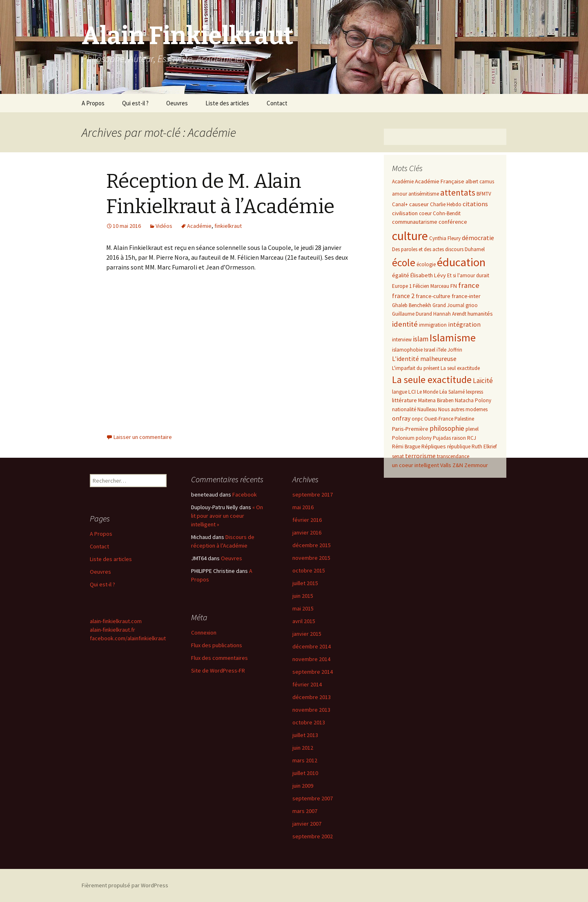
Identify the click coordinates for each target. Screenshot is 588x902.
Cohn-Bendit (447, 213)
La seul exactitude (460, 368)
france (469, 285)
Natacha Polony (473, 400)
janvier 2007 (307, 824)
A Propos (93, 103)
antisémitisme (424, 194)
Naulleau (427, 409)
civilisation (405, 213)
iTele (441, 350)
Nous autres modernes (463, 409)
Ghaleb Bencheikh (412, 305)
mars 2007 (305, 811)
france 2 (403, 296)
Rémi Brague (406, 447)
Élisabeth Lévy (428, 275)
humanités (480, 314)
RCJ (472, 438)
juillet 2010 (305, 773)
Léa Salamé (452, 392)
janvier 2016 (307, 532)
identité (405, 324)
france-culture (433, 296)
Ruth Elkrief (484, 447)
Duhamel (475, 249)
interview (402, 340)
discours (454, 249)
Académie (199, 226)
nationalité (404, 409)
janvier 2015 (307, 634)
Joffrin (455, 350)
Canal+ (400, 204)
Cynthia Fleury (445, 238)
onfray (401, 418)
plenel (472, 429)
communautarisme (415, 222)
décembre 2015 (312, 545)
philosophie (447, 428)
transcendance (453, 456)
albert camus (480, 182)
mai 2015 (303, 608)
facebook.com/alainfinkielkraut (128, 638)
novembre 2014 (311, 659)
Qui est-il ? (135, 103)
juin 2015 (303, 596)
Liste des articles (227, 103)
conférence (453, 222)
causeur (419, 204)
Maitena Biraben (436, 400)
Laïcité (483, 381)
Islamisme (453, 338)
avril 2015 (304, 621)
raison (459, 438)
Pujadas (442, 438)
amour (400, 194)
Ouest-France (439, 419)
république (459, 447)
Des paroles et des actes (418, 249)
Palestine (464, 419)
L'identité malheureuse (424, 359)
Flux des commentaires (219, 658)
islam (421, 339)
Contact (277, 103)
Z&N (458, 465)
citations (475, 204)
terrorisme (420, 456)
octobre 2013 (309, 722)
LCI (412, 392)
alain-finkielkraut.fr (112, 630)
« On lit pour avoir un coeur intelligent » (227, 516)
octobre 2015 (309, 570)
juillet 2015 (305, 583)
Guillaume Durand (412, 314)
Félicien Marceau (431, 286)
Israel (430, 350)
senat (398, 456)
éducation (461, 262)
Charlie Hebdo (446, 204)
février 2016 (307, 520)
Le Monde (428, 392)
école (404, 263)
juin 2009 (303, 786)
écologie (426, 264)
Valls (446, 465)
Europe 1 (402, 286)
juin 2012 (303, 748)
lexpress (474, 392)
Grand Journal (448, 305)
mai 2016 (303, 507)
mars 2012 (305, 760)
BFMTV (484, 194)
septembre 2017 (313, 494)
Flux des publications (217, 645)
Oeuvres (177, 103)
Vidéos (164, 226)
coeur (425, 213)
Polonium (403, 438)
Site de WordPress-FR (218, 670)
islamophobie (407, 350)
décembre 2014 (312, 646)
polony (424, 438)
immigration (433, 325)
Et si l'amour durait (468, 275)
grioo (472, 305)
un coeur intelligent (415, 465)
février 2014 (307, 684)
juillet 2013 (305, 735)
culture (410, 236)
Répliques (434, 446)
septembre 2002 (313, 836)
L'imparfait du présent (416, 368)
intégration (464, 324)
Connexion (204, 633)
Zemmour (476, 465)
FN (454, 286)
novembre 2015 (311, 558)
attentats (458, 193)
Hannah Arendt (450, 314)
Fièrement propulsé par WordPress (125, 885)
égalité (401, 275)
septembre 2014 (313, 672)
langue (400, 392)
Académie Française (440, 181)
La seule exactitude (432, 380)
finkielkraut (228, 226)
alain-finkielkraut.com (116, 621)
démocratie (478, 238)
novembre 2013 (311, 710)
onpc (417, 419)
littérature (404, 400)
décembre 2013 (312, 697)
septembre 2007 (313, 798)
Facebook (245, 494)
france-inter (466, 296)
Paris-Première (410, 429)
